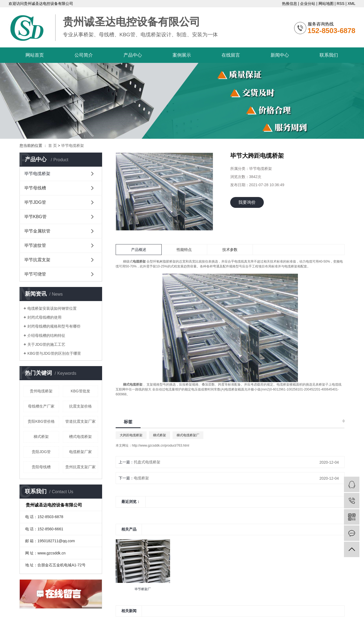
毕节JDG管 (35, 202)
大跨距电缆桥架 (131, 435)
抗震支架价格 (80, 406)
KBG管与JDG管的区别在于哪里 (54, 353)
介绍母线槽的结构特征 (46, 335)
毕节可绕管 (35, 274)
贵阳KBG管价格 (41, 421)
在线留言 (231, 55)
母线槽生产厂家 (41, 406)
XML (351, 4)
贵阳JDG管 (41, 452)
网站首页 (35, 55)
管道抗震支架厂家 (80, 421)
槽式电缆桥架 (80, 437)
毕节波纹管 (35, 245)
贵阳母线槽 (41, 467)
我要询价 (247, 202)
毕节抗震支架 (37, 260)
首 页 (53, 146)
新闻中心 (280, 55)
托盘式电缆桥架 (147, 462)
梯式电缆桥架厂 (188, 435)
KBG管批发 (80, 391)
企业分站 (308, 4)
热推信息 (290, 4)
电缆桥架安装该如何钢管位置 (52, 308)
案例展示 (182, 55)
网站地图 (326, 4)
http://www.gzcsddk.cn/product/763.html (160, 445)
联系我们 (329, 55)
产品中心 (133, 55)
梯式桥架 (41, 437)
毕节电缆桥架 (73, 146)
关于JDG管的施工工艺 (46, 344)
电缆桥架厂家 (80, 452)
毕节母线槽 (35, 188)
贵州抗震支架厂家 (80, 467)
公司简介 (84, 55)
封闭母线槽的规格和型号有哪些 (54, 326)
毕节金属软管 (37, 231)
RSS (341, 4)
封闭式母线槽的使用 (44, 317)
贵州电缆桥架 (41, 391)
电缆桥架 (141, 478)
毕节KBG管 (35, 217)
